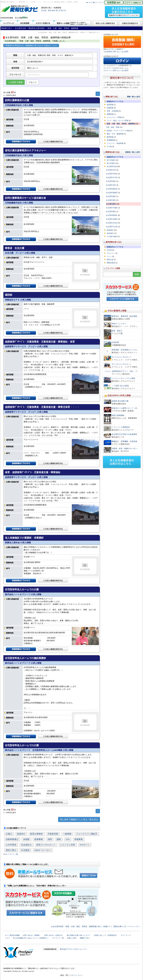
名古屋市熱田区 (112, 189)
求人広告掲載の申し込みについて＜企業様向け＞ (31, 938)
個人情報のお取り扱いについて (78, 935)
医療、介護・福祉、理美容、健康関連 (121, 124)
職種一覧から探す (134, 97)
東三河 (63, 10)
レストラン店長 (68, 845)
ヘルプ (7, 938)
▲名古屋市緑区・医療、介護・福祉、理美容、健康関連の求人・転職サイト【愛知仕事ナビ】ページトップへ (95, 926)
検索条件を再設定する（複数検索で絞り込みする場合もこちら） (31, 46)
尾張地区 (110, 230)
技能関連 (110, 108)
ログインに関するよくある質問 (117, 70)
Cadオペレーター (43, 850)
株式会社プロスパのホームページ (73, 949)
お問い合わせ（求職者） (32, 935)
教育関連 (110, 137)
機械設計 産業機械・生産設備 (124, 441)
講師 (59, 839)
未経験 (26, 839)
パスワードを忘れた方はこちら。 (117, 68)
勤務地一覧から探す (133, 152)
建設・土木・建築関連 (115, 134)
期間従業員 (111, 263)
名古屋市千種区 (112, 208)
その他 (109, 146)
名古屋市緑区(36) (35, 62)
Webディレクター (119, 324)
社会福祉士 (26, 845)
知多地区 (110, 233)
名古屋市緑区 (111, 204)
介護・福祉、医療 (113, 127)
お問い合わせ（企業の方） (54, 935)
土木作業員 (11, 845)
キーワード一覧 (12, 854)
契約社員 (110, 260)
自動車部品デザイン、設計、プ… (125, 371)
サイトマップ (126, 935)
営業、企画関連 (113, 111)
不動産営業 (53, 834)
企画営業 (115, 342)
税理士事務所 (36, 834)
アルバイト (111, 253)
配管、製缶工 (117, 331)
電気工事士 (11, 850)
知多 (53, 10)
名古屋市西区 (111, 181)
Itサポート (85, 845)
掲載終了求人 (85, 938)
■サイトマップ (99, 2)
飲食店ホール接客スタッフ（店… (125, 408)
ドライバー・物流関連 (115, 143)
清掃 (50, 839)
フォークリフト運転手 (87, 834)
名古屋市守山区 (112, 227)
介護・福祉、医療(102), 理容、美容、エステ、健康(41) (50, 55)
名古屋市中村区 (112, 174)
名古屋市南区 (111, 196)
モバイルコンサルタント (122, 357)
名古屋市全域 (112, 166)
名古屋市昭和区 (112, 215)
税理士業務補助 (118, 415)
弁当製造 (25, 850)
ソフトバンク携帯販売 (121, 427)
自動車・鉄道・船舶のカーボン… (125, 449)
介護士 (9, 834)
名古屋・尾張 (46, 10)
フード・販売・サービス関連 (117, 120)
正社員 (109, 250)
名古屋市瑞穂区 (112, 193)
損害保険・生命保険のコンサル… (125, 350)
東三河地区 (111, 163)
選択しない (32, 68)
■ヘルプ (90, 2)
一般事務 (67, 834)
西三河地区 (111, 160)
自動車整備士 (12, 839)
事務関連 (110, 114)
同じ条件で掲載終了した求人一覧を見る (79, 819)
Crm (68, 839)
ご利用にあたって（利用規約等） (105, 935)
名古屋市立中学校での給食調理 (124, 434)
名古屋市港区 (111, 200)
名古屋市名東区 (112, 219)
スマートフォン (76, 975)
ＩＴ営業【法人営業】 (121, 386)
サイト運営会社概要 (12, 935)
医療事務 (39, 839)
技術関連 (110, 105)
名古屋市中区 (111, 170)
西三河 (58, 10)
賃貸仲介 (21, 834)
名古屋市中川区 (112, 177)
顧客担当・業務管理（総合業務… (125, 316)
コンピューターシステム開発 (123, 378)
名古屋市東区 (111, 211)
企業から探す (72, 938)
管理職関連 (111, 140)
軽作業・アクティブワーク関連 (118, 131)
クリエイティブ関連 (114, 117)
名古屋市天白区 (112, 223)
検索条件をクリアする (115, 101)
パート (109, 256)
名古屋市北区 (111, 185)
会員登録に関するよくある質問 (117, 52)
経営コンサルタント (46, 845)
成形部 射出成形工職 (120, 401)
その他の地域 (112, 236)
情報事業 (79, 839)
